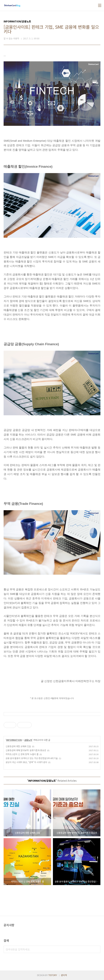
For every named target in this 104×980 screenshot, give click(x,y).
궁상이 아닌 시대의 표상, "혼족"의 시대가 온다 (26, 762)
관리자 (64, 975)
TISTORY (53, 975)
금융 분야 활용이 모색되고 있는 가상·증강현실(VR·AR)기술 (32, 758)
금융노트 (28, 740)
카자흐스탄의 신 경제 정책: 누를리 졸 (22, 754)
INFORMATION (14, 740)
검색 (97, 949)
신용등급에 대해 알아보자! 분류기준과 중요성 (26, 750)
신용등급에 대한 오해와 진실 (18, 746)
